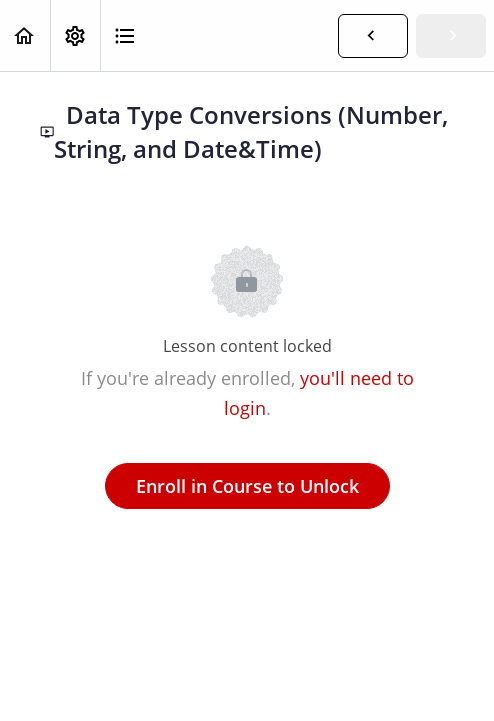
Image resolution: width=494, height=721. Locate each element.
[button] (25, 35)
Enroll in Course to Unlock (247, 486)
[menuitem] (75, 35)
